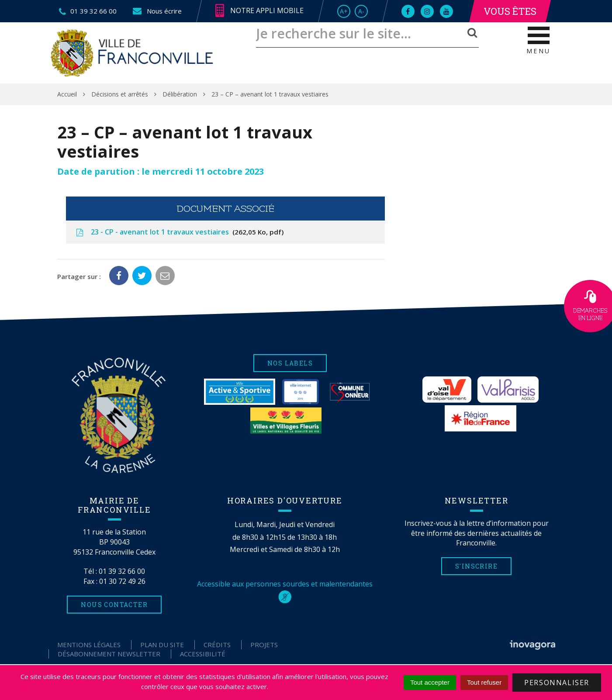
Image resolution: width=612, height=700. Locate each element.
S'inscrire (476, 566)
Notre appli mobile (259, 11)
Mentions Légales (89, 645)
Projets (264, 645)
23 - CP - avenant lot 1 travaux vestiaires (179, 232)
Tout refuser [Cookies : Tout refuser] (484, 682)
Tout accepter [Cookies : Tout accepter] (430, 682)
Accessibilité (203, 654)
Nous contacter (114, 605)
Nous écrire (157, 11)
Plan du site (162, 645)
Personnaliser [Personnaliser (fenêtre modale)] (557, 683)
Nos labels (290, 363)
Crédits (217, 645)
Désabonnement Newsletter (109, 654)
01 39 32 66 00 (122, 571)
